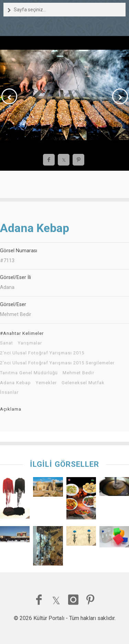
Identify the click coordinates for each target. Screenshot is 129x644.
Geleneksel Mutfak (83, 383)
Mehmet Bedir (78, 373)
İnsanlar (9, 392)
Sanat (7, 343)
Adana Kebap (15, 383)
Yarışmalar (30, 343)
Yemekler (46, 383)
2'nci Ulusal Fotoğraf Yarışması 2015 (42, 353)
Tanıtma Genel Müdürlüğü (29, 373)
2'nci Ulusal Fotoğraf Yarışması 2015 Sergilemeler (57, 363)
